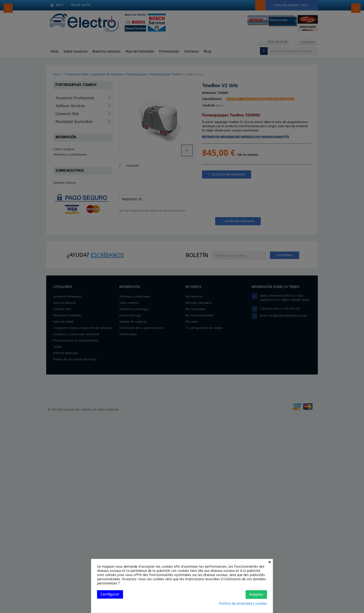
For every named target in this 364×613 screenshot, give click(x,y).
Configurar (110, 594)
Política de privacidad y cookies (243, 604)
